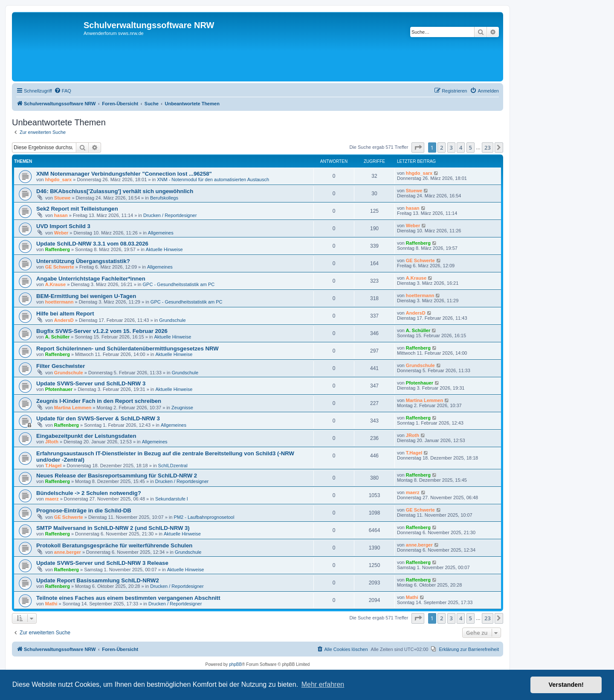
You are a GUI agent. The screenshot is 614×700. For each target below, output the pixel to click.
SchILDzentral (173, 466)
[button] (418, 148)
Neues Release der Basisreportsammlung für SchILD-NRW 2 (117, 476)
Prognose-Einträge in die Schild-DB (84, 511)
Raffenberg (58, 249)
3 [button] (451, 148)
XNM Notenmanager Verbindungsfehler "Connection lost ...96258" (124, 174)
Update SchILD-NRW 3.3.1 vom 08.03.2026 (92, 244)
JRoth (52, 442)
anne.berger (68, 552)
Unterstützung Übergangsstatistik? (83, 261)
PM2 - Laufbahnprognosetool (204, 517)
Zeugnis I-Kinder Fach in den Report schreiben (99, 401)
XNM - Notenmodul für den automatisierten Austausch (213, 179)
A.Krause (55, 284)
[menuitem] (63, 91)
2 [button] (442, 148)
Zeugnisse (182, 408)
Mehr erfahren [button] (323, 684)
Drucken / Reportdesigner (170, 215)
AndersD (64, 320)
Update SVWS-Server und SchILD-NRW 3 (91, 383)
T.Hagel (54, 466)
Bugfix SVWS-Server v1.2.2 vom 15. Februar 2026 (102, 331)
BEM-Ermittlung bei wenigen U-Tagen (86, 296)
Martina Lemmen (73, 408)
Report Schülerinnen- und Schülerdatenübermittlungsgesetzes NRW (127, 349)
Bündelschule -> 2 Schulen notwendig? (89, 493)
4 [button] (461, 148)
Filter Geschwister (61, 366)
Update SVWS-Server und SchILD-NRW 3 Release (102, 563)
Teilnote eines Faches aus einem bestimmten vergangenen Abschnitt (128, 598)
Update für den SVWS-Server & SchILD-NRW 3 (98, 418)
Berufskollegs (164, 198)
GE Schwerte (60, 267)
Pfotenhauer (59, 389)
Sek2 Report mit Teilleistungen (77, 209)
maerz (52, 499)
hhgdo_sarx (58, 179)
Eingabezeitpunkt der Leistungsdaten (86, 436)
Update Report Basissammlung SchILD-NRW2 (98, 580)
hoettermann (59, 302)
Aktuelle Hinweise (164, 249)
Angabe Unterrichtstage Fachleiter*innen (91, 279)
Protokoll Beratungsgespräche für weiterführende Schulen (114, 545)
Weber (61, 233)
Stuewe (62, 198)
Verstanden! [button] (566, 685)
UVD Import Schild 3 (63, 226)
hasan (61, 215)
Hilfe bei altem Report (65, 314)
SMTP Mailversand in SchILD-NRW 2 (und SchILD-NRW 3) (113, 528)
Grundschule (172, 320)
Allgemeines (161, 233)
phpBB (235, 664)
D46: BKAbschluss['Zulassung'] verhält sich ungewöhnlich (115, 191)
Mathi (51, 604)
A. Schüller (57, 337)
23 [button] (488, 148)
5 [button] (471, 148)
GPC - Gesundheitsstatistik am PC (179, 284)
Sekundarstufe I (172, 499)
